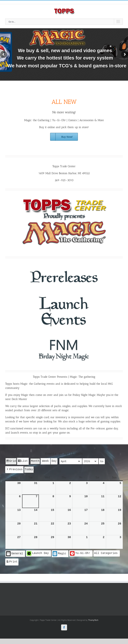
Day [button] (54, 461)
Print (12, 562)
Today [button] (29, 469)
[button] (14, 469)
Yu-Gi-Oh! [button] (80, 553)
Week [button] (45, 461)
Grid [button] (11, 462)
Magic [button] (59, 553)
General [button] (15, 553)
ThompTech (93, 619)
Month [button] (35, 461)
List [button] (23, 462)
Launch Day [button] (38, 553)
